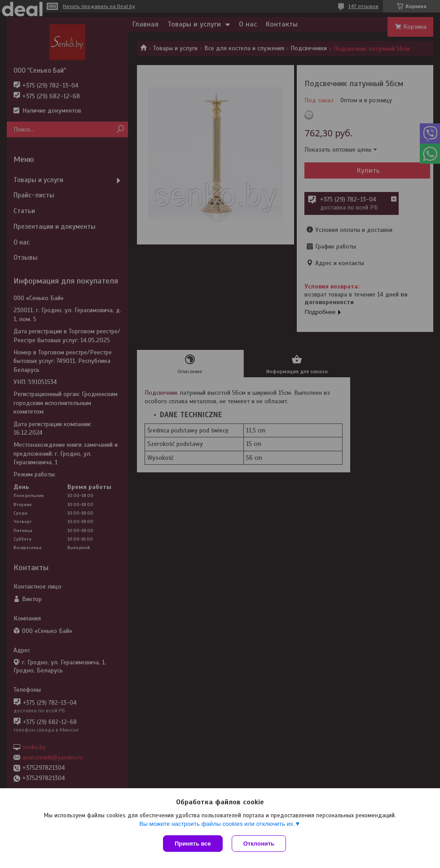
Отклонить (259, 844)
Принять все (193, 844)
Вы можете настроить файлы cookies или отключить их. (217, 824)
